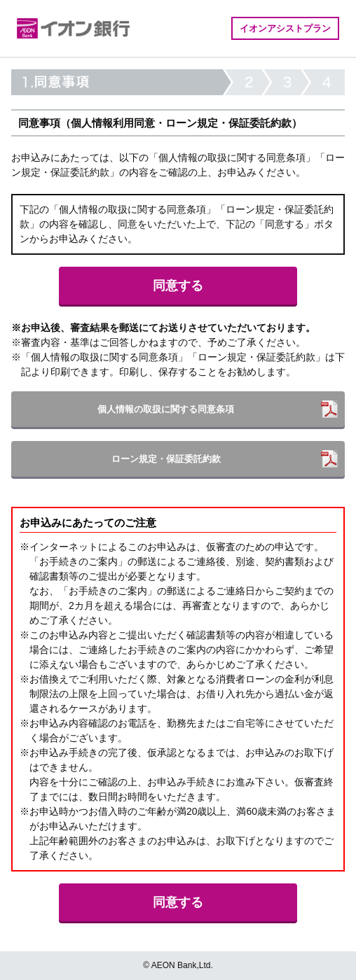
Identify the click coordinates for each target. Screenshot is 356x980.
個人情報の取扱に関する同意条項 (166, 409)
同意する (178, 286)
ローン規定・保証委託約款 (166, 459)
